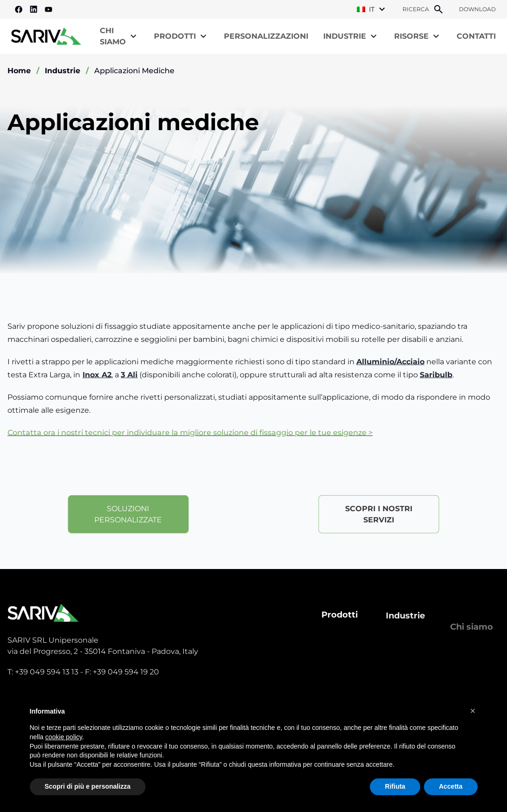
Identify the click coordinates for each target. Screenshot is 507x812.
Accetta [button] (451, 786)
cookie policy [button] (64, 737)
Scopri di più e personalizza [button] (88, 786)
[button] (473, 711)
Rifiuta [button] (395, 786)
